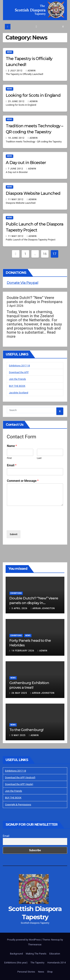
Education (55, 954)
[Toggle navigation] (36, 27)
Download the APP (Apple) (19, 784)
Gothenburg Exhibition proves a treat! (29, 685)
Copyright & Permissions (18, 805)
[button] (63, 27)
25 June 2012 (17, 101)
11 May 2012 (16, 199)
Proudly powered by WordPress (24, 940)
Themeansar (35, 944)
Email (12, 465)
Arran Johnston (43, 608)
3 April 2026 (20, 608)
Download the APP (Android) (20, 777)
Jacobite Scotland (19, 393)
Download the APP (19, 372)
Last (39, 458)
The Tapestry (37, 963)
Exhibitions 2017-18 (19, 366)
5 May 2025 (19, 735)
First (9, 458)
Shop (50, 972)
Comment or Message (23, 481)
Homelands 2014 (57, 963)
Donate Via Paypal (22, 283)
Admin (31, 71)
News (10, 52)
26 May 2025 (20, 693)
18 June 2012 (17, 138)
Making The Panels (36, 954)
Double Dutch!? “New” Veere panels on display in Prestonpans (35, 300)
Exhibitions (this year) (16, 963)
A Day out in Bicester (26, 163)
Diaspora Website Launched (33, 193)
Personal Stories (26, 972)
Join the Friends (17, 379)
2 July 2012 (15, 71)
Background (16, 954)
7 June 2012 (16, 169)
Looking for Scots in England (33, 95)
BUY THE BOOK (17, 386)
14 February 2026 (23, 651)
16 (45, 254)
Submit (14, 534)
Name (12, 446)
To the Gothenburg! (26, 730)
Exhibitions (16, 593)
